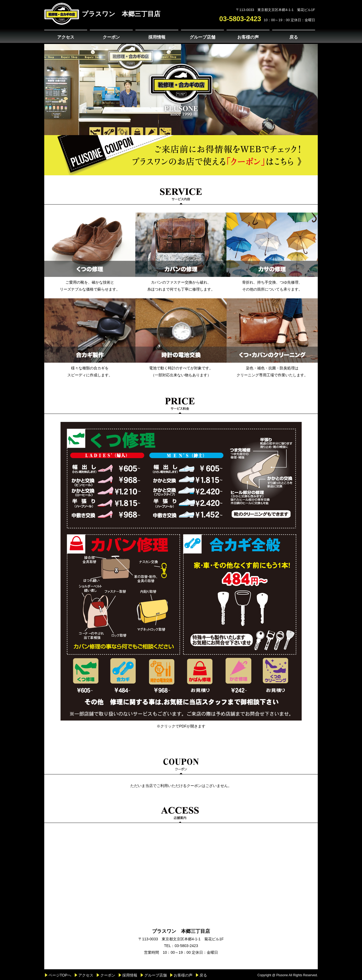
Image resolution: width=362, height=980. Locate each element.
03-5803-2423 (240, 19)
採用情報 (157, 37)
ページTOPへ (60, 975)
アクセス (66, 37)
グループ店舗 (202, 37)
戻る (294, 37)
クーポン (111, 37)
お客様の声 (248, 37)
